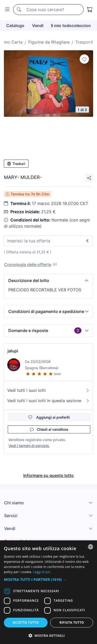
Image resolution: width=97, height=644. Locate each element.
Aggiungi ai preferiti (49, 417)
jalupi (13, 351)
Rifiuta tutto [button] (72, 622)
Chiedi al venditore (49, 429)
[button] (48, 280)
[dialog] (48, 592)
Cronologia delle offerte (28, 265)
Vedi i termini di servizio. (29, 446)
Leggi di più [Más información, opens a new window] (42, 572)
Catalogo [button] (15, 26)
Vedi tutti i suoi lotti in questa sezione (48, 401)
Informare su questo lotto (48, 475)
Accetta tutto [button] (26, 622)
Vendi (38, 26)
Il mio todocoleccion (71, 26)
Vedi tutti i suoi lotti (48, 390)
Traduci (16, 164)
